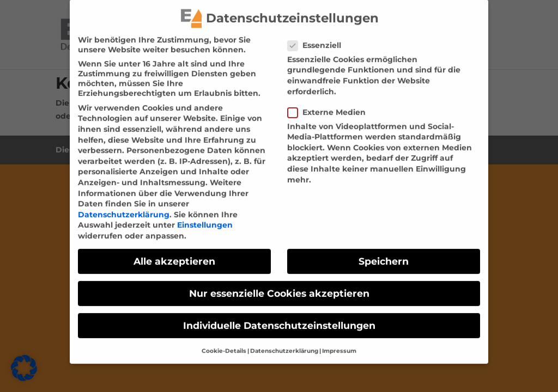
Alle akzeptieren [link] (174, 254)
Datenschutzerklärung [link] (124, 207)
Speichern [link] (384, 254)
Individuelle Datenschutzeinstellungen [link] (279, 319)
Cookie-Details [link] (224, 344)
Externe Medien (331, 105)
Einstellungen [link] (205, 218)
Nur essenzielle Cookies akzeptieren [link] (279, 286)
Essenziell (319, 38)
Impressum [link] (339, 344)
